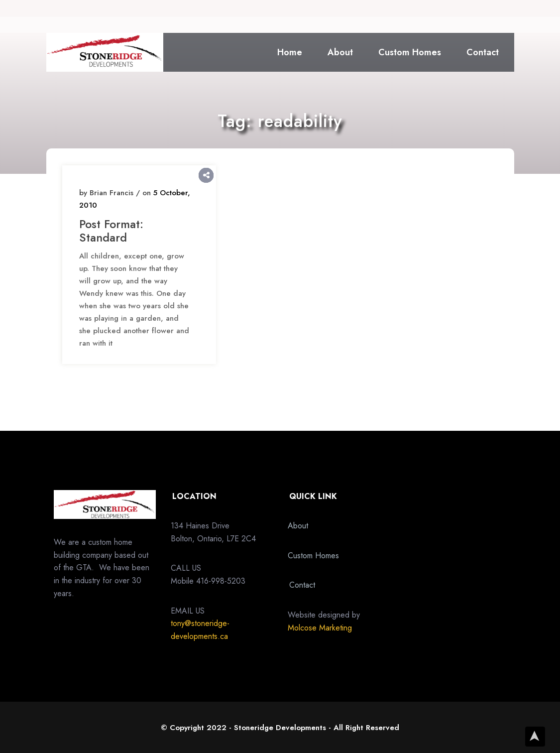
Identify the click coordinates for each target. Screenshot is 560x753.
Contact (483, 52)
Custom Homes (410, 52)
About (341, 52)
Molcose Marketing (320, 628)
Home (290, 52)
